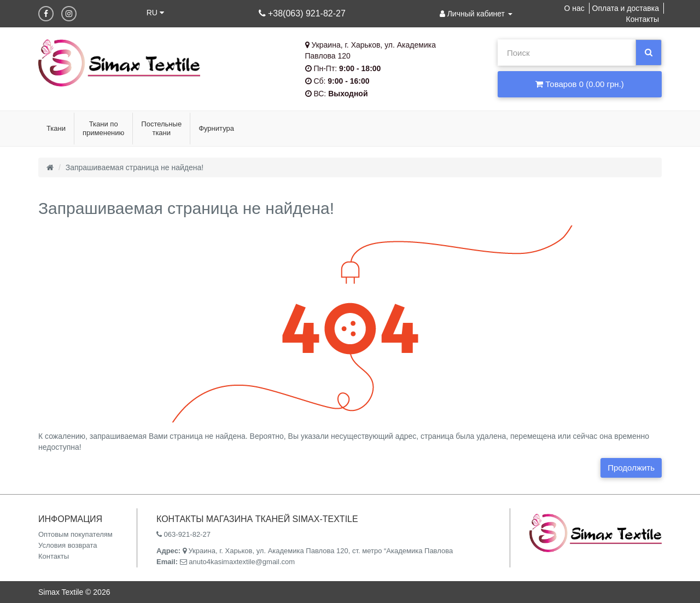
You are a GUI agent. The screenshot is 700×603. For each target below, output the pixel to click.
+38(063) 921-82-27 (302, 13)
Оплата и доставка (626, 8)
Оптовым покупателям (75, 534)
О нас (574, 8)
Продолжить (631, 468)
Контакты (643, 19)
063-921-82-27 (183, 534)
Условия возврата (68, 545)
